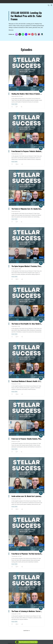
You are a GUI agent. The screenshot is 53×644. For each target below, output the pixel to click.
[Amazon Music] (26, 34)
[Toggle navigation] (51, 5)
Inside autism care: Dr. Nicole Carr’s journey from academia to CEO (27, 496)
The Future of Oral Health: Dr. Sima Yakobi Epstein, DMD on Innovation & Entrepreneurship (27, 324)
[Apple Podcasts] (17, 34)
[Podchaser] (39, 34)
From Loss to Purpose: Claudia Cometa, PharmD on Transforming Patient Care (27, 439)
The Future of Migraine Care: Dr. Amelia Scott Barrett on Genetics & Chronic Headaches (27, 209)
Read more (14, 104)
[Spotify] (23, 34)
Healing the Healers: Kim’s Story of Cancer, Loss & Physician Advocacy (27, 94)
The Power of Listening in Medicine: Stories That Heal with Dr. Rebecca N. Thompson (27, 611)
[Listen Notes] (36, 34)
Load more (27, 630)
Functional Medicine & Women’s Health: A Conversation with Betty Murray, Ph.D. (27, 381)
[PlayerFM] (32, 34)
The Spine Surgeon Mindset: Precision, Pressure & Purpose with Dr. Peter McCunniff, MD (27, 266)
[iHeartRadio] (29, 34)
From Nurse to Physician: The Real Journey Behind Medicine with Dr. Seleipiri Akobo (27, 554)
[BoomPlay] (42, 34)
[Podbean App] (20, 34)
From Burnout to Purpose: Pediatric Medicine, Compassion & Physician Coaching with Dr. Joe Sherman (27, 151)
